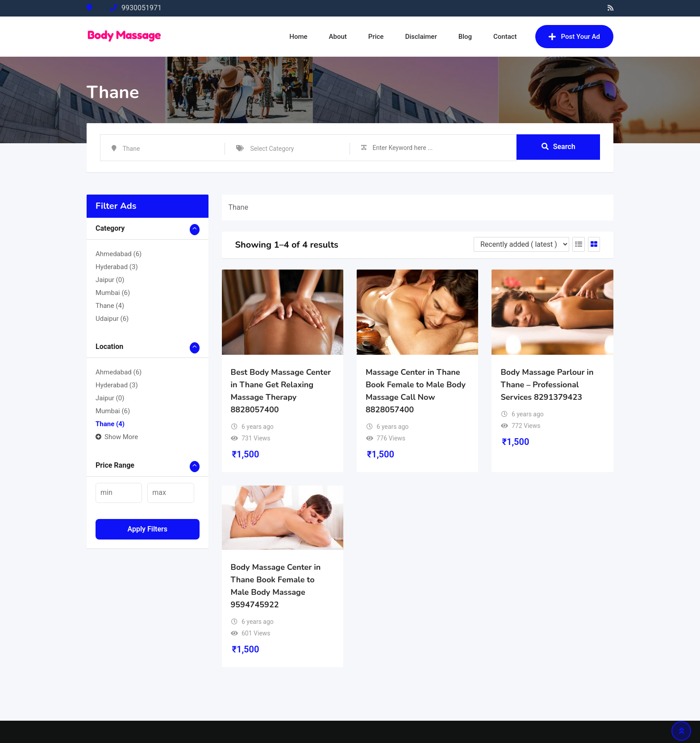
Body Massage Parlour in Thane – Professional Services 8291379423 (547, 385)
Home (298, 37)
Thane (110, 306)
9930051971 (142, 8)
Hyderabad (117, 267)
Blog (465, 37)
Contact (505, 37)
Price (376, 37)
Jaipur (110, 280)
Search (558, 147)
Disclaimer (421, 37)
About (338, 37)
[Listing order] (521, 244)
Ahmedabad (119, 254)
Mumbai (113, 293)
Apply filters (147, 529)
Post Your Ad (574, 37)
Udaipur (112, 319)
